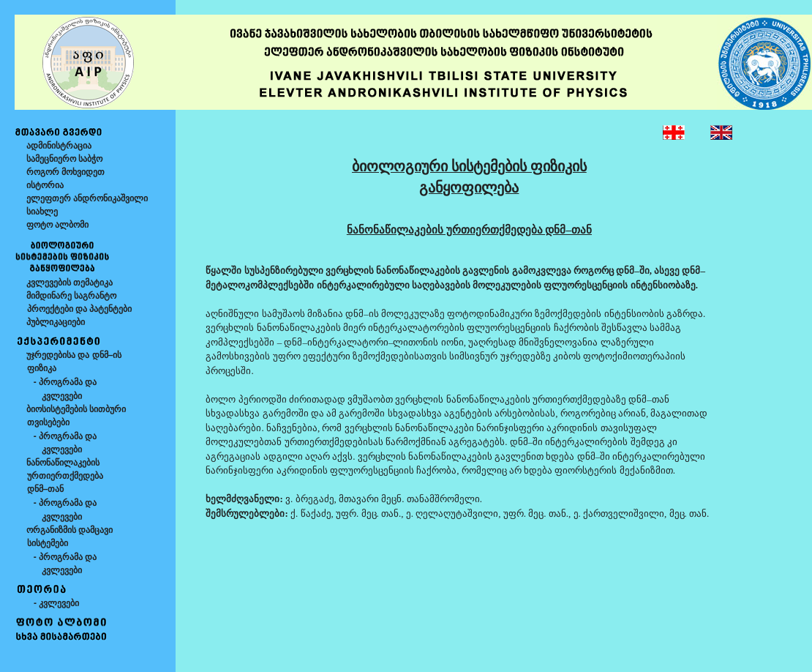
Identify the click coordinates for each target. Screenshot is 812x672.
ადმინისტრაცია (59, 146)
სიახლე (42, 212)
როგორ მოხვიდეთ (65, 172)
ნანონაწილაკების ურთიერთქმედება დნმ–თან (59, 476)
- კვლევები (53, 603)
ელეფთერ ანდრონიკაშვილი (87, 198)
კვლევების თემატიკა (69, 283)
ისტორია (45, 185)
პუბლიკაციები (56, 322)
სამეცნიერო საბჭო (64, 159)
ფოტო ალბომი (57, 225)
